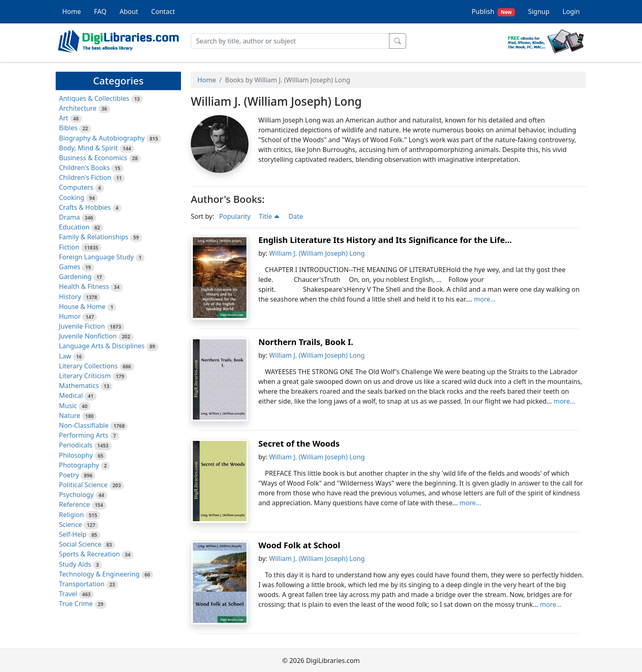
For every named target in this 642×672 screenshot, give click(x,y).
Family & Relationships (94, 237)
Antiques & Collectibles (94, 98)
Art (64, 118)
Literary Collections (88, 366)
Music (68, 406)
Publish (493, 12)
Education (74, 227)
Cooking (72, 198)
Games (70, 267)
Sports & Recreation (89, 554)
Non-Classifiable (84, 425)
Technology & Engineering (99, 574)
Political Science (83, 485)
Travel (68, 594)
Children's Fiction (85, 177)
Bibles (68, 128)
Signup (539, 11)
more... (485, 299)
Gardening (75, 277)
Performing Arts (84, 435)
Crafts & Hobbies (85, 207)
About (129, 11)
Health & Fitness (84, 286)
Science (70, 524)
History (70, 297)
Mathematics (79, 386)
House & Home (82, 306)
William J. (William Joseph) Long (317, 253)
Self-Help (73, 534)
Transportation (82, 584)
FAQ (100, 11)
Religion (71, 515)
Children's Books (84, 168)
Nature (70, 415)
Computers (76, 187)
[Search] (290, 41)
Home (72, 11)
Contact (163, 11)
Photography (79, 465)
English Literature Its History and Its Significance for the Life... (385, 240)
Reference (74, 504)
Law (65, 356)
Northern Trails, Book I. (306, 342)
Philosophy (76, 455)
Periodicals (76, 445)
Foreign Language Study (96, 257)
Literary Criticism (85, 376)
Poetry (69, 475)
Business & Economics (93, 158)
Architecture (78, 108)
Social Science (80, 544)
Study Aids (75, 564)
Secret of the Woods (299, 444)
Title (269, 216)
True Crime (76, 604)
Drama (69, 217)
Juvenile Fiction (82, 326)
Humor (70, 316)
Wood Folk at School (299, 545)
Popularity (235, 216)
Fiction (69, 247)
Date (296, 216)
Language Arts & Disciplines (102, 346)
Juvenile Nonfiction (88, 336)
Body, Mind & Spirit (88, 148)
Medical (71, 395)
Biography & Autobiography (102, 138)
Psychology (76, 495)
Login (571, 11)
